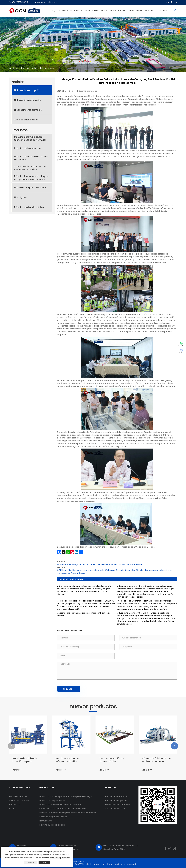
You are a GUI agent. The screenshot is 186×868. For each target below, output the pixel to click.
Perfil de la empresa (19, 796)
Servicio (104, 10)
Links (87, 864)
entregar (69, 689)
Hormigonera (21, 197)
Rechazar (30, 862)
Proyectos (149, 10)
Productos (78, 10)
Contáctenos (161, 10)
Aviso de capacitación (26, 120)
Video (87, 10)
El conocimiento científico (28, 110)
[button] (12, 746)
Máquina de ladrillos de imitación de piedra (25, 760)
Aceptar (44, 862)
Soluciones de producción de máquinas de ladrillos (30, 168)
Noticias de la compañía (43, 68)
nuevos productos (93, 707)
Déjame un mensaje (88, 91)
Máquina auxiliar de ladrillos (29, 207)
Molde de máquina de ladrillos (30, 187)
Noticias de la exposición (28, 100)
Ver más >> (18, 770)
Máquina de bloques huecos (29, 148)
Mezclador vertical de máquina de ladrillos (67, 760)
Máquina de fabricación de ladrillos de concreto (156, 760)
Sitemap (96, 864)
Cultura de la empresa (20, 800)
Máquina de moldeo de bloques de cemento (31, 158)
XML (111, 864)
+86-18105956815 (20, 2)
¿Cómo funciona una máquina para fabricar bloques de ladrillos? (84, 614)
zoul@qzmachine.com (48, 2)
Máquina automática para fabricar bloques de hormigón (30, 138)
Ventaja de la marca (118, 10)
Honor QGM (15, 805)
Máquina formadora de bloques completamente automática (31, 178)
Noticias (95, 10)
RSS (104, 864)
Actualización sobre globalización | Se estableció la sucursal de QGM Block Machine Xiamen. (100, 564)
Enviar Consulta (136, 10)
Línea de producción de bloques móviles (111, 760)
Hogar (54, 10)
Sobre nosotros (65, 10)
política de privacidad (125, 864)
